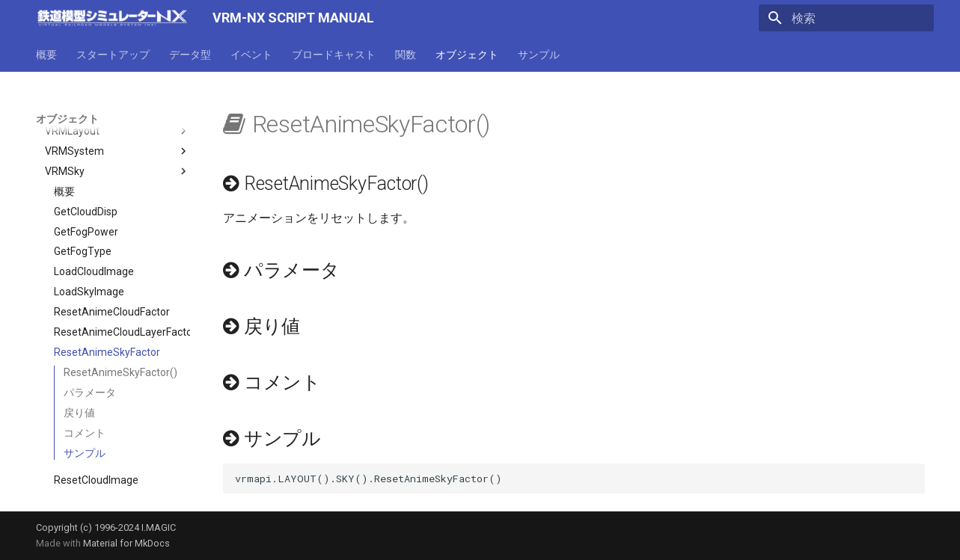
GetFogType (83, 209)
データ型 (190, 55)
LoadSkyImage (89, 249)
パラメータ (90, 350)
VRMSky (117, 129)
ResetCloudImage (96, 437)
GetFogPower (86, 189)
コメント (85, 390)
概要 (46, 55)
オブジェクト (467, 55)
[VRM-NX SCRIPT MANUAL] (112, 18)
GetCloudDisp (86, 169)
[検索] (846, 18)
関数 (406, 55)
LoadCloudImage (94, 229)
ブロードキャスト (334, 55)
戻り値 (79, 370)
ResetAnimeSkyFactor (107, 310)
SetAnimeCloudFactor (106, 477)
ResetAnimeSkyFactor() (120, 330)
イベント (251, 55)
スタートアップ (113, 55)
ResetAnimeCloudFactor (112, 269)
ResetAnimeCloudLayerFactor (122, 289)
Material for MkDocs (126, 543)
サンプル (539, 55)
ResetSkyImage (91, 457)
